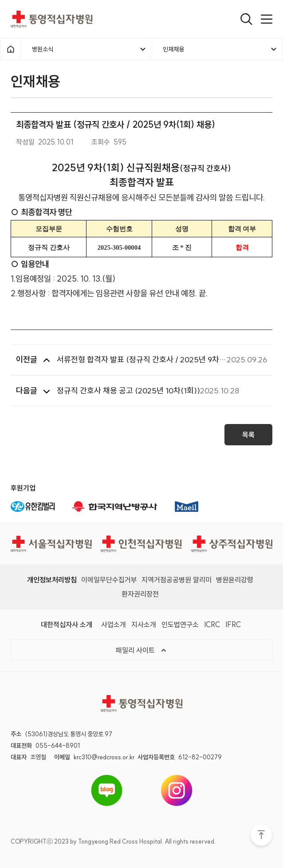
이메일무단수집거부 (109, 580)
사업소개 (114, 624)
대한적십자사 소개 (67, 624)
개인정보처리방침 (52, 580)
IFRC (233, 624)
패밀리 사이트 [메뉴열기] (141, 650)
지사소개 (144, 624)
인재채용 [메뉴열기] (220, 49)
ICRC (212, 624)
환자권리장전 (140, 594)
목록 (248, 437)
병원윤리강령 (235, 580)
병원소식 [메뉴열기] (89, 49)
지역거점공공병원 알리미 (177, 580)
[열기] (246, 19)
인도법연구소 (180, 624)
